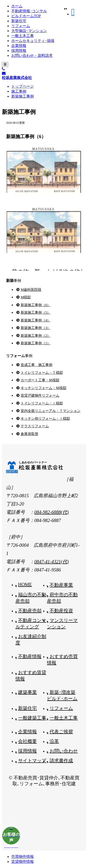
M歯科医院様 (31, 290)
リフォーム (21, 26)
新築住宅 (19, 21)
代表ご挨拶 (61, 732)
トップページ (23, 86)
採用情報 (19, 51)
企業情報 (19, 46)
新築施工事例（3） (36, 328)
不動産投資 (61, 611)
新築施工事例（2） (36, 336)
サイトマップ (32, 761)
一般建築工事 (32, 718)
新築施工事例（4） (36, 320)
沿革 (54, 741)
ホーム (17, 6)
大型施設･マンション (29, 31)
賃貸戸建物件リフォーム (40, 395)
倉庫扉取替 (29, 434)
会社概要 (27, 741)
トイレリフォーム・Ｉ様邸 (42, 403)
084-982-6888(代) (52, 512)
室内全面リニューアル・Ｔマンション (51, 411)
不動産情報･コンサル (29, 11)
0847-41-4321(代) (52, 562)
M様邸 (26, 297)
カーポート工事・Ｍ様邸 (40, 380)
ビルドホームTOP (26, 16)
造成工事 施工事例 (36, 365)
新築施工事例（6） (36, 305)
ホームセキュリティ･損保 (33, 41)
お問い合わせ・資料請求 (32, 56)
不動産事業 (61, 585)
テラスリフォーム (35, 426)
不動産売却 (30, 611)
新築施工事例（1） (36, 343)
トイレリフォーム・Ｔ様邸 (42, 373)
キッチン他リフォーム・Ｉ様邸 (45, 419)
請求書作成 (61, 761)
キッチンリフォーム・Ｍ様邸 (44, 388)
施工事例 (19, 91)
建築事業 (27, 692)
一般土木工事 (23, 36)
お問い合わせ (64, 751)
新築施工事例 (23, 96)
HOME (25, 584)
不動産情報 (30, 656)
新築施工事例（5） (36, 313)
